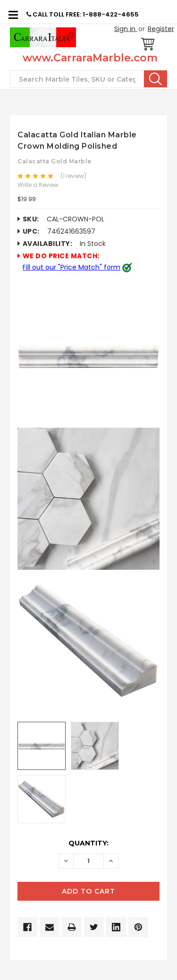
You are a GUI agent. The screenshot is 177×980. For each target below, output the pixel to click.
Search (156, 79)
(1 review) (73, 176)
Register (161, 29)
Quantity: (88, 843)
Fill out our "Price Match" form (72, 267)
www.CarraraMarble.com (90, 58)
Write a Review (38, 185)
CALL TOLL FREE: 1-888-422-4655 (83, 14)
